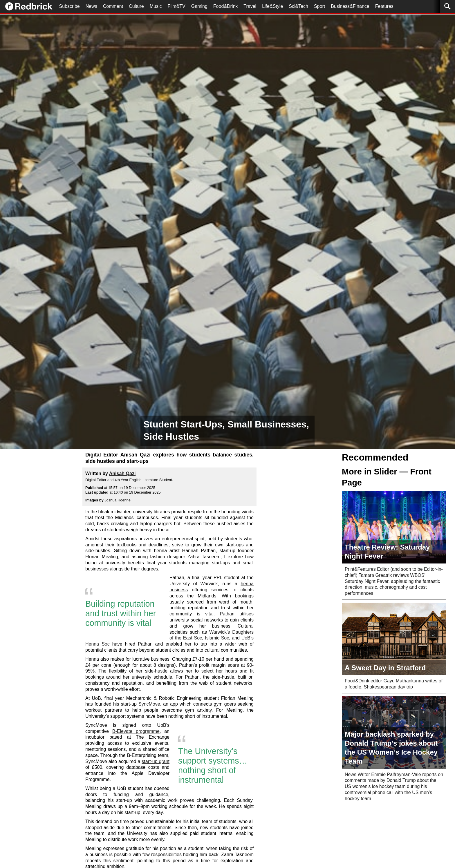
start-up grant (156, 761)
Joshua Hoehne (118, 500)
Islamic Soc (217, 638)
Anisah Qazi (122, 473)
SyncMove (149, 704)
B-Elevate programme (136, 731)
